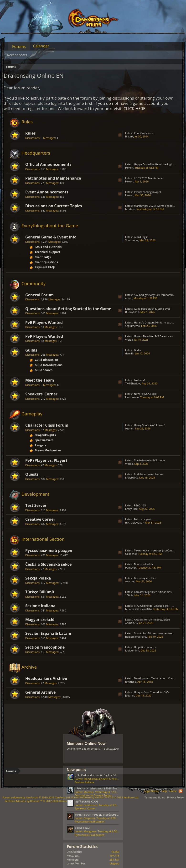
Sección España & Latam (48, 633)
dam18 (129, 353)
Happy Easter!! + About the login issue (157, 164)
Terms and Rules (155, 797)
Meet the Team (40, 380)
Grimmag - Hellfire (145, 578)
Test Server (36, 505)
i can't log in (141, 237)
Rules (27, 122)
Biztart (129, 136)
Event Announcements (47, 192)
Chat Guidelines (144, 133)
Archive (29, 667)
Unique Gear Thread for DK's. (152, 692)
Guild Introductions (48, 365)
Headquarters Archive (46, 678)
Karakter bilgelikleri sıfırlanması (153, 592)
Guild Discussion (46, 360)
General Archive (40, 692)
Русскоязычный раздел (49, 550)
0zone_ (129, 428)
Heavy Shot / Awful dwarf (149, 425)
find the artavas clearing (149, 474)
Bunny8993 (132, 312)
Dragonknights (45, 435)
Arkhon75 (131, 623)
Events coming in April (147, 192)
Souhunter (132, 240)
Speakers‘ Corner (41, 394)
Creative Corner (40, 519)
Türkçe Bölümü (40, 592)
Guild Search (44, 370)
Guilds (31, 350)
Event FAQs (43, 257)
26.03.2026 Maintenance (149, 178)
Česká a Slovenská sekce (49, 564)
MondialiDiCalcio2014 (138, 609)
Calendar (41, 46)
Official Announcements (48, 164)
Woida (129, 340)
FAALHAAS (132, 477)
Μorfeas (130, 209)
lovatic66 (131, 682)
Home (173, 791)
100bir (129, 595)
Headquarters (36, 153)
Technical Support (47, 252)
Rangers (40, 445)
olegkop (114, 863)
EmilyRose (131, 509)
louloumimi (132, 650)
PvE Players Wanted (44, 323)
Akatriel (130, 581)
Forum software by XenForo (36, 797)
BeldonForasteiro (136, 637)
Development (35, 494)
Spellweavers (44, 440)
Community (34, 283)
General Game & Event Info (51, 237)
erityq (129, 298)
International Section (43, 539)
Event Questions (46, 262)
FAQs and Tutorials (48, 247)
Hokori (129, 168)
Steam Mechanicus (48, 450)
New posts (76, 770)
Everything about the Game (50, 225)
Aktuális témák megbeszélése (152, 619)
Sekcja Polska (38, 578)
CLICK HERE (134, 108)
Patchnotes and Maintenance (53, 178)
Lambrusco (132, 397)
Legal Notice (151, 791)
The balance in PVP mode (149, 460)
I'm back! (139, 380)
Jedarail (130, 695)
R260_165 (140, 505)
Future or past (143, 519)
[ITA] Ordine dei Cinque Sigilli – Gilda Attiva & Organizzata (110, 775)
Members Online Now (86, 744)
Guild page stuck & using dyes (152, 309)
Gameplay (32, 414)
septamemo (132, 326)
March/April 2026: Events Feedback (155, 206)
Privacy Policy (175, 797)
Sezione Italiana (40, 606)
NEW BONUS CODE (146, 394)
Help (164, 791)
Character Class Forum (47, 425)
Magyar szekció (40, 620)
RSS (120, 135)
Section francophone (45, 647)
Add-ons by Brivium (40, 801)
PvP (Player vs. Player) (46, 460)
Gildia (137, 350)
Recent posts (17, 55)
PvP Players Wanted (44, 336)
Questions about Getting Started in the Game (68, 309)
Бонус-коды (82, 828)
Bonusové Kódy (143, 564)
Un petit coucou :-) (145, 647)
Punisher (131, 568)
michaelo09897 (134, 522)
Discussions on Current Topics (54, 206)
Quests (32, 474)
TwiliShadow (133, 383)
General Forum (39, 295)
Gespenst (131, 554)
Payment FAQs (45, 267)
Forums (19, 46)
